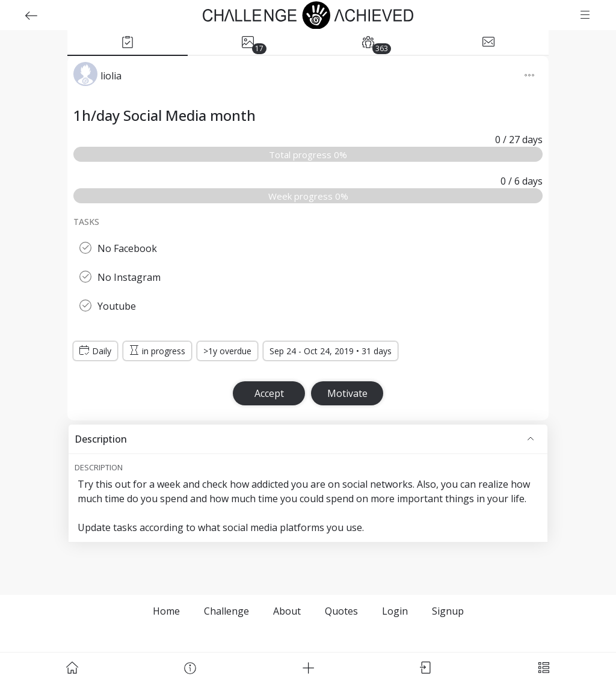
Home (166, 611)
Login (395, 611)
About (287, 611)
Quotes (341, 611)
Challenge (226, 611)
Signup (448, 611)
